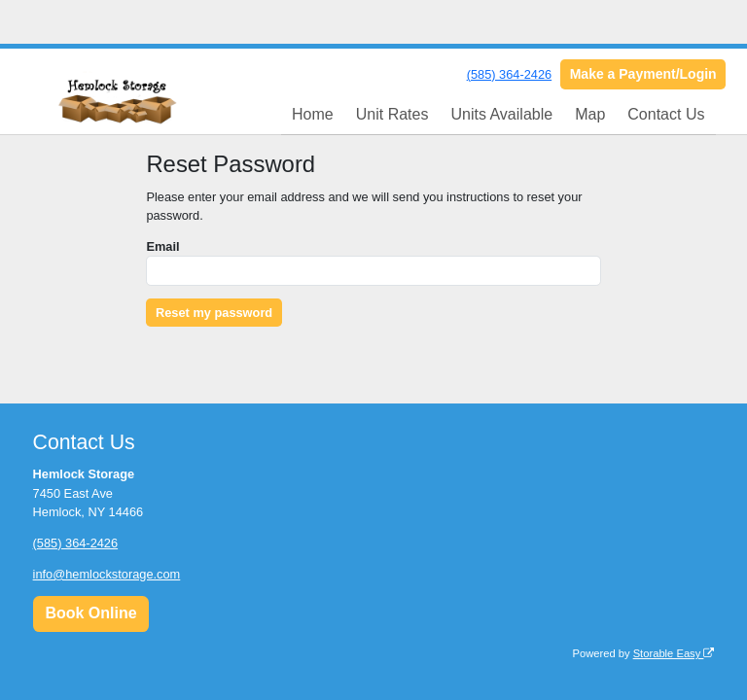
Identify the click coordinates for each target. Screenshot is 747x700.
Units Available (501, 114)
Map (590, 114)
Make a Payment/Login (643, 74)
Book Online (90, 613)
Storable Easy (674, 653)
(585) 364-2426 (510, 74)
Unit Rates (392, 114)
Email (162, 246)
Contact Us (666, 114)
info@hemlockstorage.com (107, 574)
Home (313, 114)
